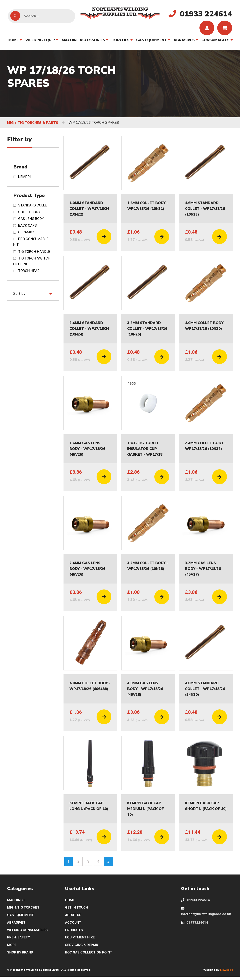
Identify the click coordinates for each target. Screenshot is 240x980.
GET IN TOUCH (77, 909)
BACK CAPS (28, 227)
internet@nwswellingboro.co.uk (207, 913)
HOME (13, 41)
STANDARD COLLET (34, 206)
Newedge (227, 973)
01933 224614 (195, 901)
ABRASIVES (184, 41)
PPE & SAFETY (19, 940)
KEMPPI (24, 178)
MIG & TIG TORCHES (24, 909)
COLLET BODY (29, 213)
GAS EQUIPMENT (151, 41)
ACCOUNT (74, 925)
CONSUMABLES (215, 41)
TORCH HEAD (29, 272)
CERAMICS (27, 233)
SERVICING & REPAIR (82, 948)
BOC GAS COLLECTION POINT (90, 956)
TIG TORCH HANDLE (34, 252)
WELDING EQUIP (40, 41)
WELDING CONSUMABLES (28, 932)
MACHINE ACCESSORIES (83, 41)
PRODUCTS (74, 932)
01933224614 (195, 925)
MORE (12, 948)
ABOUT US (74, 917)
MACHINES (16, 901)
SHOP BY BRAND (21, 956)
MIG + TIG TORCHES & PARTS (34, 124)
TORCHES (121, 41)
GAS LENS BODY (31, 220)
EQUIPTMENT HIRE (81, 940)
